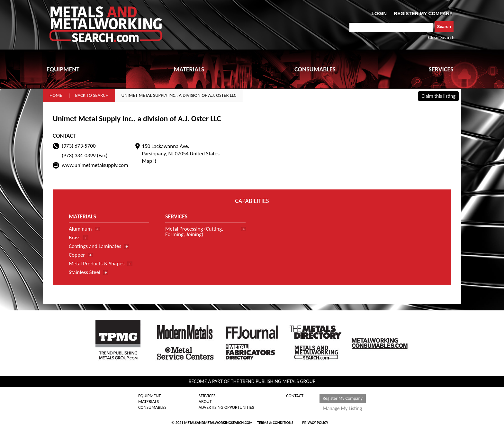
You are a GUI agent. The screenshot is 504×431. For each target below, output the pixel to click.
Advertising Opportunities (226, 408)
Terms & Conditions (275, 423)
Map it (149, 161)
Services (207, 396)
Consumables (152, 408)
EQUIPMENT (63, 69)
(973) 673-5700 (79, 146)
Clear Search (441, 37)
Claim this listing (438, 96)
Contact (295, 396)
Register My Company (343, 398)
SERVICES (441, 69)
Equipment (149, 396)
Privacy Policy (315, 423)
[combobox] (391, 27)
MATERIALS (189, 69)
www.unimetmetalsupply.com (95, 165)
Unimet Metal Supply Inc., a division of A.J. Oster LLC (179, 95)
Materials (148, 402)
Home (56, 95)
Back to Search (92, 95)
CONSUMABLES (315, 69)
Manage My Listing (342, 408)
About (205, 402)
